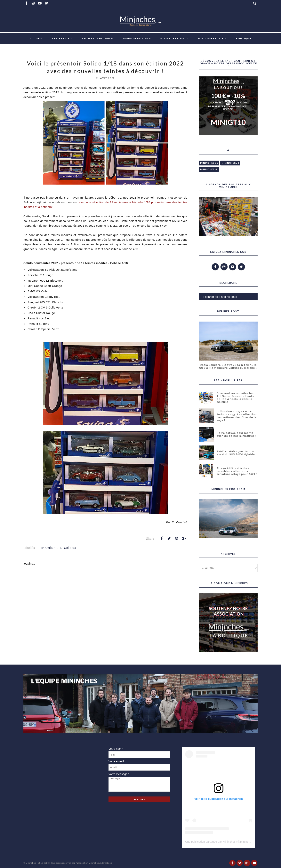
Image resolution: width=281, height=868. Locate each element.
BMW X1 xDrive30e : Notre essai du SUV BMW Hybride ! (237, 453)
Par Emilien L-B (50, 548)
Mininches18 (209, 169)
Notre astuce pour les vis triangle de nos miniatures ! (236, 434)
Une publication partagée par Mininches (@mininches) (220, 842)
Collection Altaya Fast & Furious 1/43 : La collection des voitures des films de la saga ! (237, 416)
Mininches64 (209, 163)
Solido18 (70, 548)
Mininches (31, 863)
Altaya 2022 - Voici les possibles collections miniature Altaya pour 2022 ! (237, 471)
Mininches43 (230, 163)
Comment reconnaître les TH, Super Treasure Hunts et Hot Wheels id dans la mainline (235, 398)
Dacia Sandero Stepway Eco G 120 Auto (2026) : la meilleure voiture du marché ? (228, 366)
